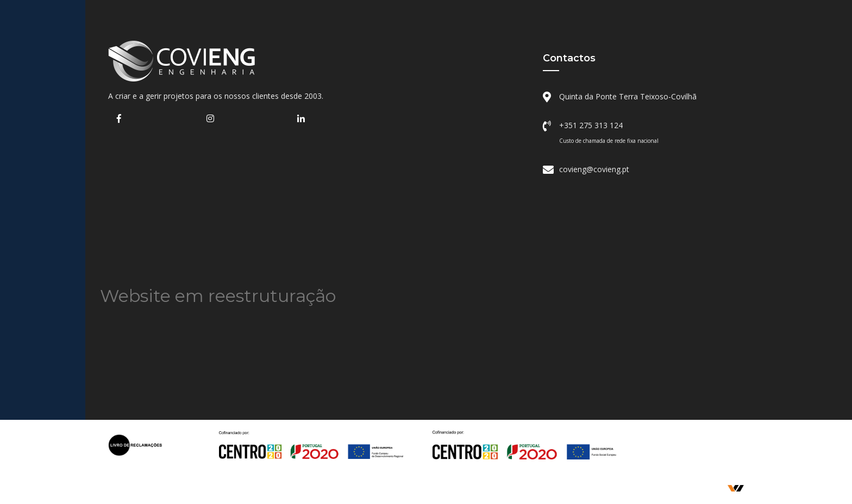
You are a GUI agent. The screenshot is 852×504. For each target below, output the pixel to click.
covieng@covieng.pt (594, 169)
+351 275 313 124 (591, 125)
